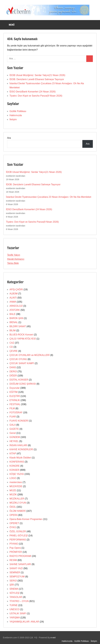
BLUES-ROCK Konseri (21, 335)
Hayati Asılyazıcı (16, 259)
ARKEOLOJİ (16, 306)
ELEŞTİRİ (15, 396)
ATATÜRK (15, 310)
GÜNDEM (15, 437)
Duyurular (15, 388)
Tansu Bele (13, 263)
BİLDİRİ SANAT (18, 326)
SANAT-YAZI (16, 568)
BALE (12, 314)
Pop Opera (15, 548)
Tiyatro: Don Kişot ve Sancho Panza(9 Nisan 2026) (36, 96)
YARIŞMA (15, 618)
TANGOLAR (16, 597)
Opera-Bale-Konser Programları (26, 519)
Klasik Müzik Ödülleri (20, 458)
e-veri (53, 638)
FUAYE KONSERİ (19, 421)
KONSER (14, 470)
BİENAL (14, 322)
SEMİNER (15, 572)
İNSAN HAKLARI (18, 445)
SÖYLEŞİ (14, 593)
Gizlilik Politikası (18, 111)
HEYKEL (14, 441)
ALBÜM (14, 294)
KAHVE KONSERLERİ (21, 449)
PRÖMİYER (16, 552)
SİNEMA (14, 589)
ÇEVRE (14, 351)
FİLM (12, 408)
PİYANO (14, 544)
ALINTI (13, 298)
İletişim (13, 119)
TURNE (14, 605)
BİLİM (13, 330)
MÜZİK (13, 495)
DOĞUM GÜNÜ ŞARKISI (23, 384)
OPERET (14, 523)
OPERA (14, 515)
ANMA (13, 302)
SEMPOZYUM (17, 577)
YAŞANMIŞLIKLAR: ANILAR (24, 622)
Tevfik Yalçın (14, 255)
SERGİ (13, 581)
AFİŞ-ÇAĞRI (16, 289)
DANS (13, 367)
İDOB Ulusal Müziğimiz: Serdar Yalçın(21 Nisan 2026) (37, 75)
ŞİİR (12, 585)
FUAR (13, 417)
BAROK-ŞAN (16, 318)
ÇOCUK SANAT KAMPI (22, 363)
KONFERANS (17, 462)
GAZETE (14, 429)
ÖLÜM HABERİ (18, 511)
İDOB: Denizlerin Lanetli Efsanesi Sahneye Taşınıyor (37, 79)
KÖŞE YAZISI (17, 474)
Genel (13, 433)
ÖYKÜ (13, 527)
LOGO (13, 478)
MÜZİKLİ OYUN (18, 503)
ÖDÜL (13, 507)
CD (11, 347)
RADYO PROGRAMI (20, 556)
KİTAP (13, 454)
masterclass (16, 482)
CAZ (12, 343)
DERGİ (13, 372)
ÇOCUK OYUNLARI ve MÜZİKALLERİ (30, 355)
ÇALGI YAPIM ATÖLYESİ (23, 339)
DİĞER (13, 376)
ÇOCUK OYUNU (18, 359)
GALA (13, 425)
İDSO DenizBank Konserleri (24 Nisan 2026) (33, 92)
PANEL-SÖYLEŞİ (19, 536)
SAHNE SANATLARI (20, 564)
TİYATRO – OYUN (19, 601)
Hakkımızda (16, 115)
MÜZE (13, 490)
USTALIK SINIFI (18, 613)
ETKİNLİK (15, 400)
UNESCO (14, 609)
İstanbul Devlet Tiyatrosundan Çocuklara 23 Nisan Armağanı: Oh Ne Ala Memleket (49, 197)
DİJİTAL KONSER (19, 380)
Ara (9, 138)
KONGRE (15, 466)
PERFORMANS (18, 540)
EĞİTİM (14, 392)
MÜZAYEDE (16, 486)
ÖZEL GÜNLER (18, 531)
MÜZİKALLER (17, 499)
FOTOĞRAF (16, 413)
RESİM (13, 560)
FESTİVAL (15, 404)
